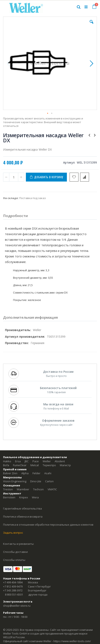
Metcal (35, 465)
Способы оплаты (14, 560)
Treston (8, 489)
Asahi (48, 473)
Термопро (49, 465)
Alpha (25, 473)
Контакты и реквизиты (18, 544)
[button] (92, 25)
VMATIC (52, 489)
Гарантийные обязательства (22, 508)
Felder (36, 473)
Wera (35, 497)
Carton (49, 481)
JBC (27, 461)
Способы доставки (15, 552)
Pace (36, 461)
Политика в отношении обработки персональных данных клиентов (48, 525)
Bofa (6, 465)
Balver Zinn (10, 473)
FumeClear (20, 465)
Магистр (65, 465)
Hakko (7, 461)
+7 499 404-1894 (13, 582)
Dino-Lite (36, 481)
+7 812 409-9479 (13, 586)
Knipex (24, 497)
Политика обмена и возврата (23, 517)
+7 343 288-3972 (13, 590)
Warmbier (23, 489)
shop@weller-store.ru (17, 606)
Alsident (60, 461)
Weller (47, 461)
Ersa (18, 461)
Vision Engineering (15, 481)
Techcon (38, 489)
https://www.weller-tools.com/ (72, 641)
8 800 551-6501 (14, 594)
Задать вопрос (13, 533)
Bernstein (9, 497)
